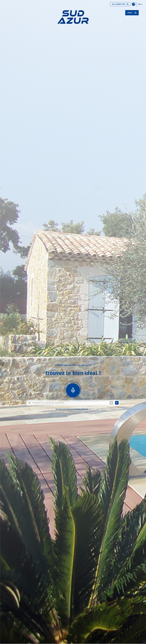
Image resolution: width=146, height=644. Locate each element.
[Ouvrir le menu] (132, 13)
